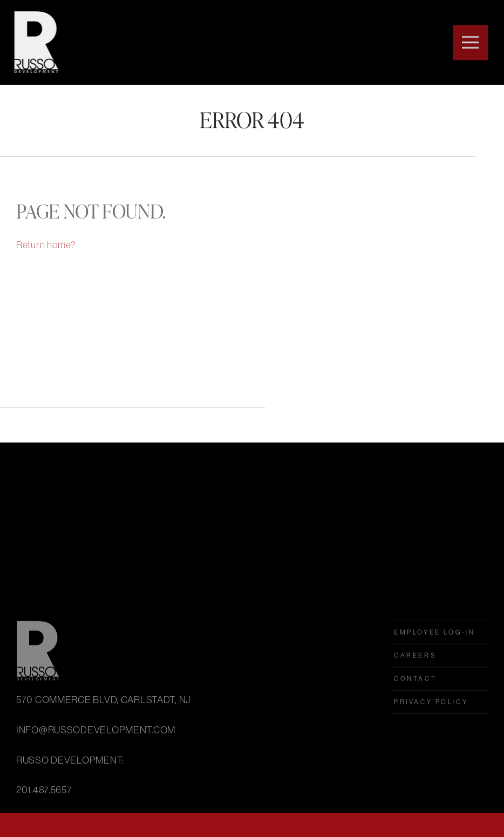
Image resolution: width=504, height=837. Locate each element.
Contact (415, 716)
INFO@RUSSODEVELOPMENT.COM (96, 768)
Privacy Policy (431, 740)
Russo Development (35, 42)
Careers (415, 693)
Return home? (46, 252)
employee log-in (435, 670)
